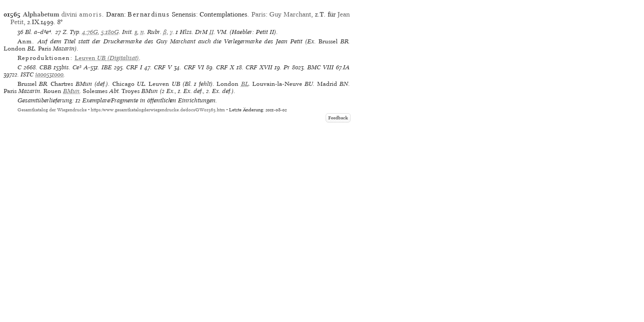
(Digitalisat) (107, 58)
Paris (258, 14)
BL (245, 84)
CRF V (163, 67)
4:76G (90, 32)
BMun (71, 91)
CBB (45, 67)
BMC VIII (320, 67)
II (212, 32)
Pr (287, 67)
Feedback (338, 118)
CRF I (134, 67)
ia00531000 (49, 74)
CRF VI (194, 67)
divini (63, 14)
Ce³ (77, 67)
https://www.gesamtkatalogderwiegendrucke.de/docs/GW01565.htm (158, 110)
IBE (107, 67)
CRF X (225, 67)
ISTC (27, 74)
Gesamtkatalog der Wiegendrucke (52, 110)
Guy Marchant (290, 14)
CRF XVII (259, 67)
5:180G (110, 32)
